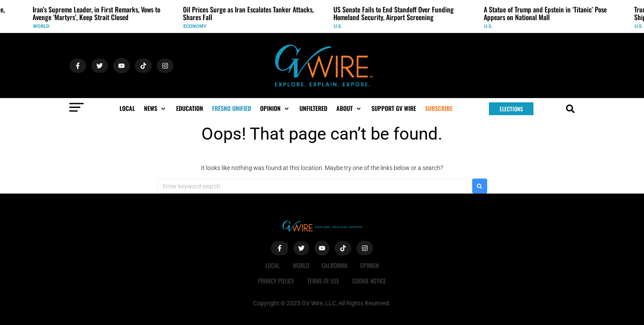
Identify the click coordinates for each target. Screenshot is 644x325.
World (41, 26)
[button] (156, 108)
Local (273, 265)
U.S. (338, 26)
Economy (195, 26)
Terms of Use (323, 281)
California (335, 265)
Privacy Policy (276, 281)
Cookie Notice (369, 281)
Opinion (370, 265)
